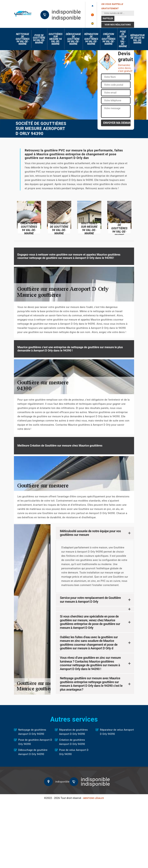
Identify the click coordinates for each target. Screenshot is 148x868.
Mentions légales (94, 798)
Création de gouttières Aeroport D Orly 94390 (72, 742)
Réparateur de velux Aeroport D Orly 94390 (117, 732)
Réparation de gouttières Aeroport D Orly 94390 (73, 732)
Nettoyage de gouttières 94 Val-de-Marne (23, 39)
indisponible (66, 12)
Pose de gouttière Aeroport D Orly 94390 (35, 742)
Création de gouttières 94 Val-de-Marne (109, 39)
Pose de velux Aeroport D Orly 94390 (74, 752)
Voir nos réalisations (118, 25)
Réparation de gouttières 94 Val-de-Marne (91, 39)
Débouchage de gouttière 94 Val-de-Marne (73, 39)
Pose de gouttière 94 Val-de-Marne (39, 39)
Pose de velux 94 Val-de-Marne (123, 39)
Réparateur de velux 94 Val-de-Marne (138, 39)
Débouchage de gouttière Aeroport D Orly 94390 (33, 752)
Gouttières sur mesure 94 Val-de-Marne (56, 39)
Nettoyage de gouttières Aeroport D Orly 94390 (32, 732)
